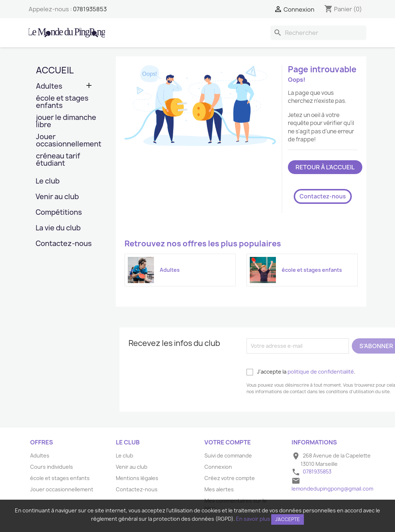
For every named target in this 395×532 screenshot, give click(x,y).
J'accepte (288, 519)
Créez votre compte (230, 478)
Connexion (218, 467)
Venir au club (57, 197)
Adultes (49, 87)
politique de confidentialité (321, 372)
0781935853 (90, 9)
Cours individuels (52, 467)
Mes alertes (219, 489)
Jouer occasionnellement (67, 141)
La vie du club (58, 228)
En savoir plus (253, 519)
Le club (48, 182)
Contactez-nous (64, 244)
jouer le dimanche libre (66, 122)
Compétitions (59, 213)
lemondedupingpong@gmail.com (332, 489)
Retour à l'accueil (325, 167)
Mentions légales (137, 478)
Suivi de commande (228, 456)
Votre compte (228, 442)
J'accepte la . (301, 372)
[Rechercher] (318, 33)
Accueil (55, 70)
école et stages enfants (62, 102)
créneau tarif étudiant (58, 160)
